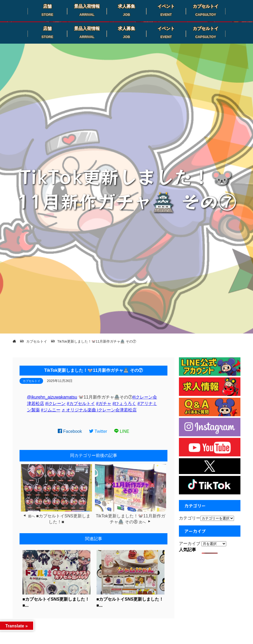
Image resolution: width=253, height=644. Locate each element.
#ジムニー (51, 410)
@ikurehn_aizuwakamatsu (52, 397)
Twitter (98, 431)
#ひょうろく (124, 404)
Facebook (70, 431)
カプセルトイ (32, 381)
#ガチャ (104, 404)
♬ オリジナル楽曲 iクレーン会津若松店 (99, 410)
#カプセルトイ (81, 404)
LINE (122, 431)
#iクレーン (55, 404)
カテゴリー (190, 518)
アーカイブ (190, 543)
